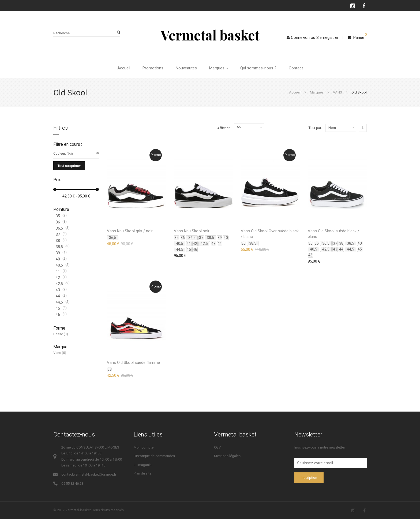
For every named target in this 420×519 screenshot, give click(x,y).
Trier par (315, 128)
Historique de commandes (154, 456)
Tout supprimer (69, 166)
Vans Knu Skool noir (192, 231)
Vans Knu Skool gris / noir (130, 231)
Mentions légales (227, 456)
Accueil (124, 68)
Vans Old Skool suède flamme (133, 363)
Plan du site (142, 473)
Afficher (223, 128)
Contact (296, 68)
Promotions (153, 68)
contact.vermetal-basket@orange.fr (89, 474)
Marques (219, 68)
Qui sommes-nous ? (258, 68)
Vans (57, 353)
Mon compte (144, 447)
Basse (58, 334)
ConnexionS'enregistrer (313, 38)
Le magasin (143, 465)
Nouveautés (186, 68)
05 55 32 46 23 (72, 483)
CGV (217, 447)
